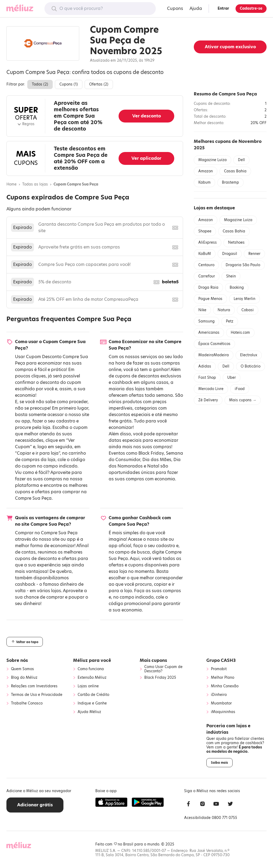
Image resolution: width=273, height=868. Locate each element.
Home (12, 184)
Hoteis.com (240, 333)
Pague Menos (210, 299)
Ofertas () (99, 84)
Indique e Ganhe (92, 703)
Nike (202, 310)
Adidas (205, 366)
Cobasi (248, 310)
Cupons (175, 8)
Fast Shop (207, 378)
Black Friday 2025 (160, 678)
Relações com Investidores (34, 686)
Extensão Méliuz (92, 678)
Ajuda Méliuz (89, 712)
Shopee (205, 231)
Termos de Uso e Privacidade (37, 695)
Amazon (206, 171)
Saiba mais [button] (219, 763)
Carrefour (207, 276)
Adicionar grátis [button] (35, 805)
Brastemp (230, 182)
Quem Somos (22, 669)
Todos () (40, 84)
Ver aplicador (146, 158)
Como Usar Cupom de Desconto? (163, 669)
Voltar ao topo (25, 642)
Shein (231, 276)
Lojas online (88, 686)
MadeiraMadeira (214, 355)
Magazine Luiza (213, 160)
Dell (241, 160)
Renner (254, 254)
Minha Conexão (225, 686)
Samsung (206, 321)
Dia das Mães (157, 460)
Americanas (209, 333)
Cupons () (69, 84)
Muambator (221, 703)
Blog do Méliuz (24, 678)
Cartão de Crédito (93, 695)
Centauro (206, 265)
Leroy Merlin (244, 299)
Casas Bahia (235, 171)
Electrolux (249, 355)
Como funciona (91, 669)
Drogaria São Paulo (243, 265)
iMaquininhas (223, 712)
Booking (237, 288)
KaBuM (205, 254)
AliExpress (208, 242)
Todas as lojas (35, 184)
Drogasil (230, 254)
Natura (224, 310)
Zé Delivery (208, 400)
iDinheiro (219, 695)
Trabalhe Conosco (27, 703)
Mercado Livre (211, 389)
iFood (240, 389)
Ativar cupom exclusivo (230, 47)
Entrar (223, 8)
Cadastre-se (251, 8)
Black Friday (151, 453)
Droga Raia (208, 288)
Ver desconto (147, 116)
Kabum (204, 182)
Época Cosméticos (214, 344)
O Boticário (251, 366)
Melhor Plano (223, 678)
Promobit (219, 669)
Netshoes (236, 242)
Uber (232, 378)
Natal (153, 466)
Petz (230, 321)
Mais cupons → (243, 400)
